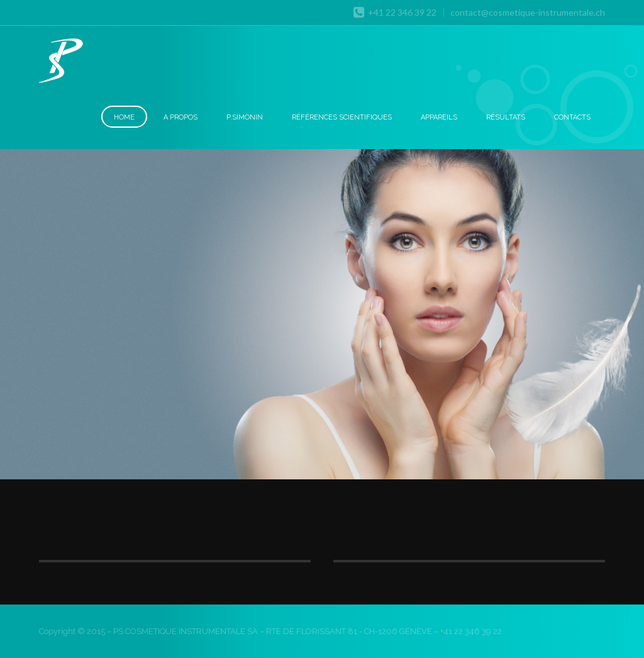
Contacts (572, 117)
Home (124, 117)
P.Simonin (245, 117)
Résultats (506, 117)
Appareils (439, 117)
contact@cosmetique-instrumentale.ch (528, 12)
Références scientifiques (342, 117)
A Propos (180, 117)
